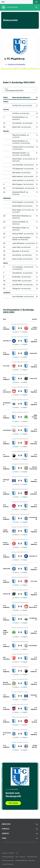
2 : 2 (20, 658)
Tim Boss (16, 113)
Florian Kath (17, 281)
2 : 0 (20, 607)
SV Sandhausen (6, 455)
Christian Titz (17, 105)
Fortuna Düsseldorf (34, 328)
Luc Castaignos (18, 267)
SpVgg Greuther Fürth (34, 417)
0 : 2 (20, 468)
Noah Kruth (16, 127)
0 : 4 (20, 379)
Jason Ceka (16, 247)
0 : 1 (20, 518)
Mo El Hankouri (18, 202)
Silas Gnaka (16, 173)
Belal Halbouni (18, 177)
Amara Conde (17, 259)
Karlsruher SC (7, 341)
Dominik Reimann (19, 117)
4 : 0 (20, 746)
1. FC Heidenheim (34, 493)
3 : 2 (20, 544)
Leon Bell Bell (17, 285)
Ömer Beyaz (17, 210)
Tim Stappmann (18, 169)
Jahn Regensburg (34, 443)
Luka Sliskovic (17, 273)
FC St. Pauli (6, 366)
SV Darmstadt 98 (33, 518)
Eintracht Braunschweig (33, 468)
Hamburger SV (6, 481)
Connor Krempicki (19, 222)
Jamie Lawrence (18, 180)
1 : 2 (20, 328)
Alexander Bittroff (19, 192)
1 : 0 (20, 404)
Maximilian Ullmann (19, 153)
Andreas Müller (18, 234)
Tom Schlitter (17, 123)
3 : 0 (20, 366)
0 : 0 (20, 619)
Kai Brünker (16, 277)
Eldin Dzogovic (18, 184)
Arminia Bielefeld (6, 531)
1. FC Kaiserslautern (7, 391)
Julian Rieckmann (18, 243)
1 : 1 (20, 493)
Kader (6, 89)
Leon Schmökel (18, 165)
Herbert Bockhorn (19, 141)
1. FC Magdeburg (6, 328)
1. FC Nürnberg (6, 506)
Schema (16, 332)
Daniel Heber (17, 159)
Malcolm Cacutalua (19, 135)
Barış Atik (16, 251)
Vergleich (24, 332)
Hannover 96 (33, 379)
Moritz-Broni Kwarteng (20, 216)
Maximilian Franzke (19, 228)
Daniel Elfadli (17, 206)
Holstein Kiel (33, 353)
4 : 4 (20, 391)
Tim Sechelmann (18, 188)
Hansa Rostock (7, 430)
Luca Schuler (17, 255)
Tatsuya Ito (16, 289)
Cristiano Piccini (18, 147)
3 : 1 (20, 430)
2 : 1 (20, 417)
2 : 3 (20, 341)
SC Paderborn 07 (7, 404)
